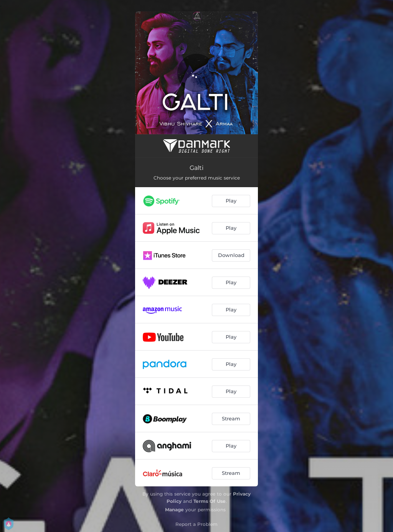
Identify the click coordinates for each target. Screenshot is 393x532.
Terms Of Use (210, 501)
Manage (174, 510)
